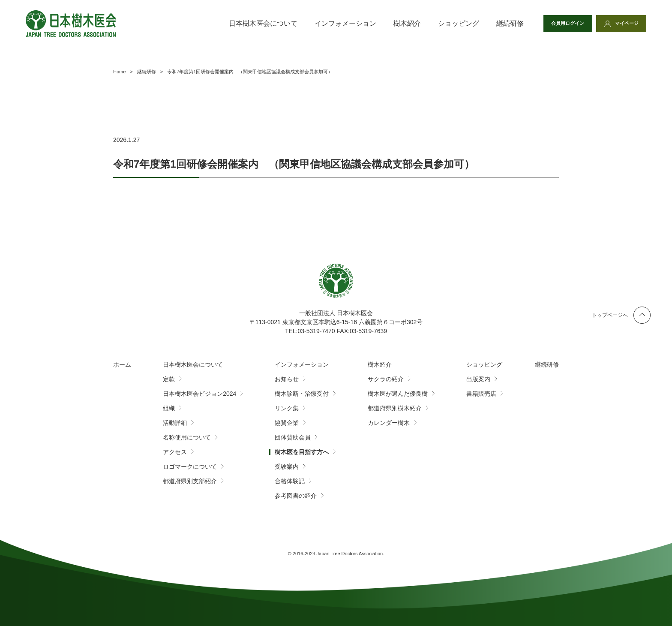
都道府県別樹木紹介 (395, 408)
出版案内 (478, 379)
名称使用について (187, 437)
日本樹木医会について (253, 23)
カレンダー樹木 (389, 423)
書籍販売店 (481, 394)
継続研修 (500, 23)
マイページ (625, 24)
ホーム (122, 364)
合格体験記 (290, 481)
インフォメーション (336, 23)
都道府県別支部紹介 (190, 481)
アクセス (175, 452)
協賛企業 (287, 423)
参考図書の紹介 (296, 496)
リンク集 (287, 408)
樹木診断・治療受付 (302, 394)
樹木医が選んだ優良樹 (398, 394)
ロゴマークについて (190, 466)
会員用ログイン (562, 24)
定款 (169, 379)
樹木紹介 (397, 23)
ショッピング (449, 23)
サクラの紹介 (386, 379)
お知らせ (287, 379)
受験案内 (287, 466)
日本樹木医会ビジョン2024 (199, 394)
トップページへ (610, 315)
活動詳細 (175, 423)
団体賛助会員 (293, 437)
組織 (169, 408)
